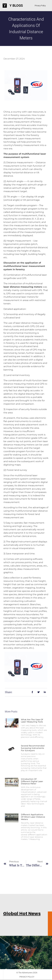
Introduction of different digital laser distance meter (32, 781)
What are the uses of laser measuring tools (32, 721)
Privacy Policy (40, 6)
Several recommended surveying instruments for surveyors (33, 748)
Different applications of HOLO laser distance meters (33, 817)
